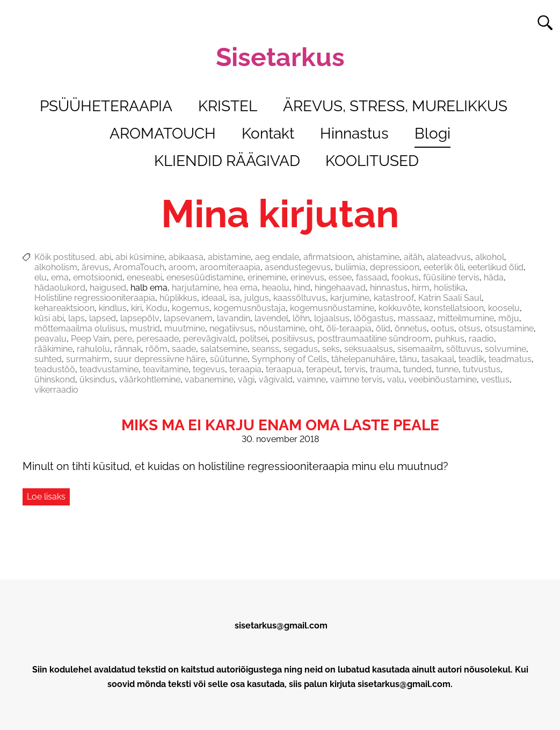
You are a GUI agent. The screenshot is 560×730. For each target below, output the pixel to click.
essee (340, 277)
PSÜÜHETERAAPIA (106, 106)
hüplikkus (178, 298)
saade (184, 349)
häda (494, 277)
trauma (384, 369)
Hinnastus (354, 133)
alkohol (490, 257)
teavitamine (166, 369)
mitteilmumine (466, 318)
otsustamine (509, 328)
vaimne (311, 380)
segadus (301, 349)
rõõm (157, 349)
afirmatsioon (328, 257)
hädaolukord (60, 288)
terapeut (323, 369)
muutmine (185, 328)
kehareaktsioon (64, 308)
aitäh (413, 257)
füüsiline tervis (451, 277)
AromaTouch (139, 267)
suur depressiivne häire (160, 359)
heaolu (276, 288)
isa (235, 298)
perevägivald (209, 339)
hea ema (241, 288)
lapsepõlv (140, 318)
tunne (447, 369)
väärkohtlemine (150, 380)
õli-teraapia (349, 328)
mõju (509, 318)
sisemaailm (420, 349)
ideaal (213, 298)
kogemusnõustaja (250, 308)
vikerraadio (56, 390)
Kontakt (268, 133)
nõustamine (282, 328)
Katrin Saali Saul (450, 298)
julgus (257, 298)
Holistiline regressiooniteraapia (95, 298)
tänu (408, 359)
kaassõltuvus (300, 298)
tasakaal (438, 359)
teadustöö (55, 369)
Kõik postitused (65, 257)
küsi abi (49, 318)
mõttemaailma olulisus (80, 328)
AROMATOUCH (163, 133)
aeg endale (277, 257)
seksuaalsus (369, 349)
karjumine (350, 298)
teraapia (245, 369)
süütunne (229, 359)
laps (77, 318)
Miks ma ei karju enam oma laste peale (280, 425)
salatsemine (224, 349)
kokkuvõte (399, 308)
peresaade (158, 339)
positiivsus (292, 339)
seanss (266, 349)
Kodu (157, 308)
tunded (417, 369)
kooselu (504, 308)
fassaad (372, 277)
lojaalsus (332, 318)
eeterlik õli (443, 267)
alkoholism (56, 267)
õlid (383, 328)
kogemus (191, 308)
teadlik (471, 359)
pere (123, 339)
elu (41, 277)
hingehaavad (340, 288)
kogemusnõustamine (332, 308)
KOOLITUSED (372, 161)
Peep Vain (90, 339)
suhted (48, 359)
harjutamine (195, 288)
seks (331, 349)
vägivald (276, 380)
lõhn (301, 318)
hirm (421, 288)
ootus (443, 328)
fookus (405, 277)
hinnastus (389, 288)
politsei (253, 339)
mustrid (145, 328)
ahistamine (378, 257)
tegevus (209, 369)
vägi (246, 380)
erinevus (307, 277)
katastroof (394, 298)
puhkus (450, 339)
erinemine (267, 277)
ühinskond (55, 380)
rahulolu (93, 349)
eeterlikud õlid (496, 267)
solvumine (506, 349)
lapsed (103, 318)
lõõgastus (374, 318)
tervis (355, 369)
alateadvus (449, 257)
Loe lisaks (46, 497)
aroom (182, 267)
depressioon (395, 267)
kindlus (113, 308)
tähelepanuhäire (363, 359)
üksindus (97, 380)
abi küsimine (140, 257)
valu (396, 380)
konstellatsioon (454, 308)
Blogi (432, 133)
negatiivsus (232, 328)
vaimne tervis (357, 380)
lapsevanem (188, 318)
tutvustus (482, 369)
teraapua (284, 369)
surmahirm (88, 359)
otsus (470, 328)
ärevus (95, 267)
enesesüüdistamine (205, 277)
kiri (136, 308)
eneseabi (144, 277)
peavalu (50, 339)
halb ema (149, 288)
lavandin (234, 318)
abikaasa (186, 257)
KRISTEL (228, 106)
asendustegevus (298, 267)
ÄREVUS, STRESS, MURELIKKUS (395, 106)
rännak (128, 349)
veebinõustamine (443, 380)
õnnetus (411, 328)
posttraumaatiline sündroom (374, 339)
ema (60, 277)
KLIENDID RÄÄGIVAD (227, 161)
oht (316, 328)
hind (302, 288)
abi (105, 257)
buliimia (350, 267)
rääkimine (53, 349)
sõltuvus (463, 349)
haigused (108, 288)
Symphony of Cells (289, 359)
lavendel (271, 318)
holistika (450, 288)
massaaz (416, 318)
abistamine (229, 257)
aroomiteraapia (230, 267)
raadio (481, 339)
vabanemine (209, 380)
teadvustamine (109, 369)
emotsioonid (98, 277)
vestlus (495, 380)
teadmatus (510, 359)
